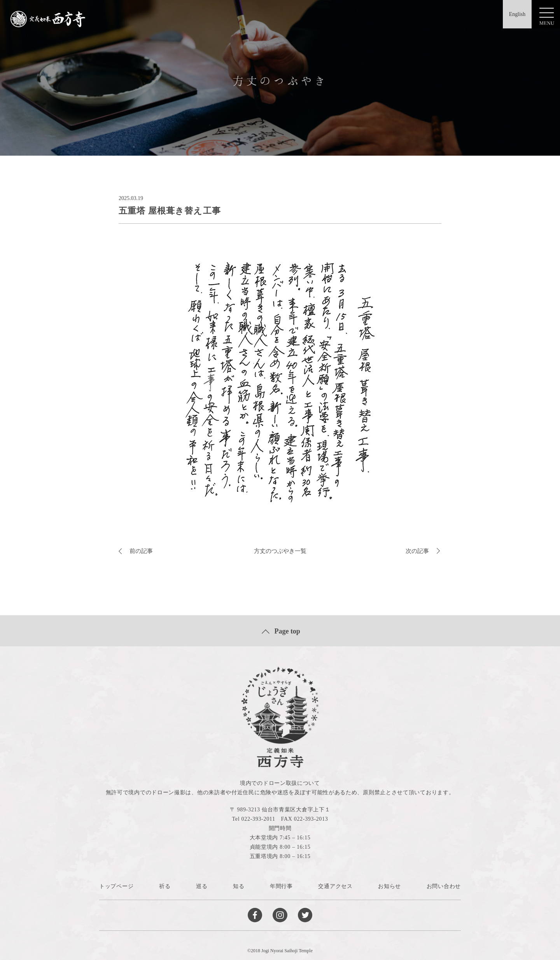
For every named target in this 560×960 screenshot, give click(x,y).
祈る (165, 886)
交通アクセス (335, 886)
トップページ (116, 886)
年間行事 (281, 886)
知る (239, 886)
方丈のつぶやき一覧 (280, 551)
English (513, 15)
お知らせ (389, 886)
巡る (202, 886)
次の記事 (423, 551)
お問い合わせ (444, 886)
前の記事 (136, 551)
